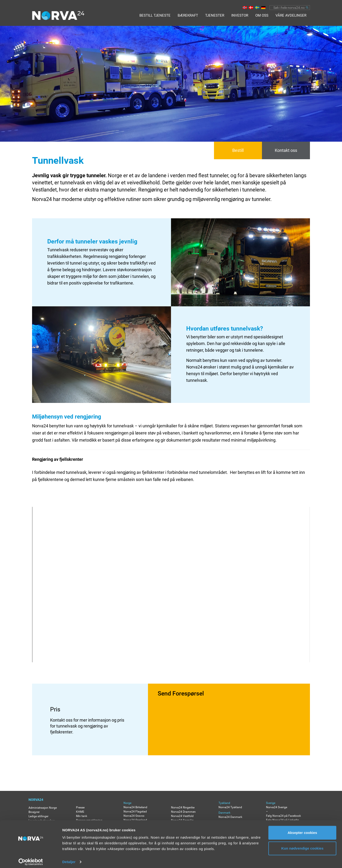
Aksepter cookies (302, 829)
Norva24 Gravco (134, 816)
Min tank (82, 816)
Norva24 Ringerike (183, 807)
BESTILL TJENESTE (155, 15)
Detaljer (69, 859)
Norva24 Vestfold (182, 816)
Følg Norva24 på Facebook (283, 816)
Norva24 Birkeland (135, 807)
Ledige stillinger (38, 816)
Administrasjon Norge (43, 808)
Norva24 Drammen (183, 812)
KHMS (80, 812)
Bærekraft (188, 15)
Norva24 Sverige (277, 807)
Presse (80, 807)
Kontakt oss (286, 150)
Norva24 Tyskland (230, 807)
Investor (240, 15)
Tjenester (215, 15)
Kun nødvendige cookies (302, 845)
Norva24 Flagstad (135, 812)
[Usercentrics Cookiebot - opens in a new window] (31, 859)
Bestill (238, 150)
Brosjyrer (34, 812)
